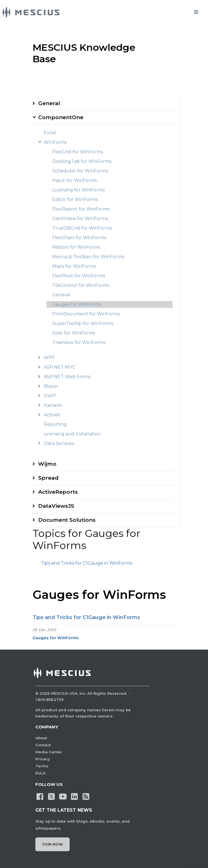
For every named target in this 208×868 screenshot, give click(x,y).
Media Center (49, 752)
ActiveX (52, 415)
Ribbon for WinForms (76, 247)
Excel (50, 133)
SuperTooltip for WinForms (83, 323)
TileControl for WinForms (81, 285)
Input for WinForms (75, 180)
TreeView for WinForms (79, 342)
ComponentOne (61, 117)
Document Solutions (67, 520)
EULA (40, 773)
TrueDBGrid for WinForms (82, 228)
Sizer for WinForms (74, 333)
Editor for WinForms (75, 199)
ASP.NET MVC (60, 367)
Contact (43, 745)
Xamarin (53, 405)
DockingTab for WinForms (82, 161)
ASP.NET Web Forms (67, 377)
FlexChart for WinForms (79, 238)
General (49, 103)
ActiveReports (58, 492)
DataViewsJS (56, 506)
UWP (50, 396)
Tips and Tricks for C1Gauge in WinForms (87, 563)
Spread (48, 478)
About (41, 738)
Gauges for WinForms (77, 304)
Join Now (52, 844)
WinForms (55, 142)
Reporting (55, 424)
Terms (42, 766)
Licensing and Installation (72, 434)
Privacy (43, 759)
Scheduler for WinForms (80, 171)
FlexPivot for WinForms (79, 276)
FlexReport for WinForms (81, 209)
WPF (49, 358)
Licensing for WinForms (78, 190)
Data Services (59, 443)
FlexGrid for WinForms (78, 152)
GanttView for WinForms (80, 219)
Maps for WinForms (74, 266)
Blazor (51, 386)
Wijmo (47, 464)
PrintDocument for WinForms (86, 314)
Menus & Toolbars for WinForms (88, 257)
